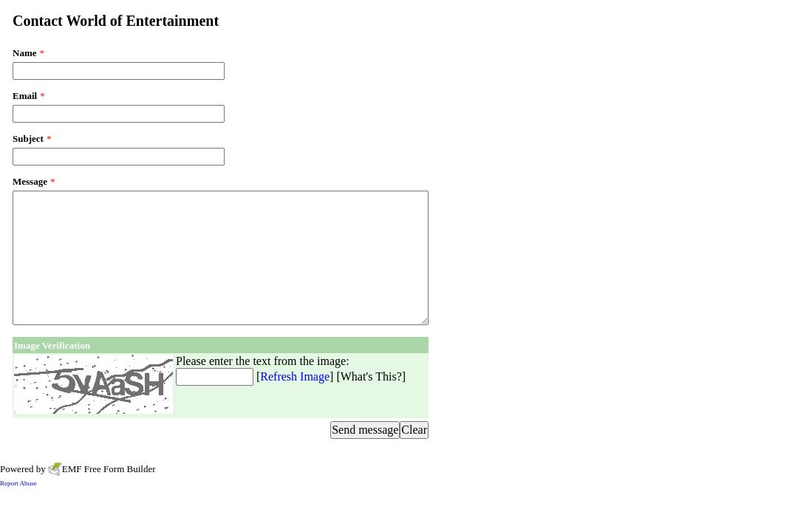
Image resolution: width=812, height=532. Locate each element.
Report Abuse (18, 483)
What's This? (371, 376)
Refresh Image (295, 376)
